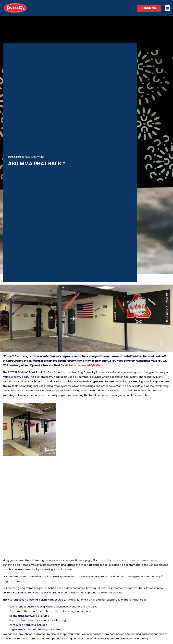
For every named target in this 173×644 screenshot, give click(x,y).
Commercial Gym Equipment (26, 157)
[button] (168, 8)
